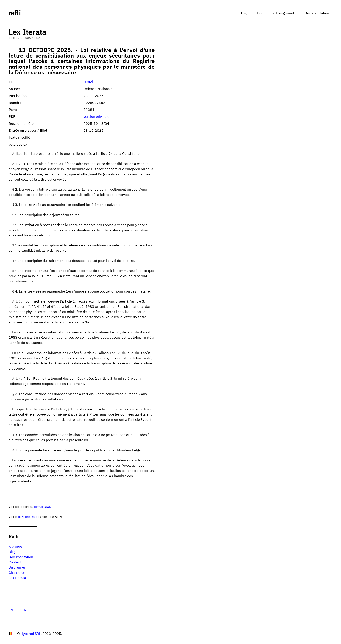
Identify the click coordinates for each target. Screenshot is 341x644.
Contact (15, 562)
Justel (88, 82)
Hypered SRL (31, 634)
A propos (16, 546)
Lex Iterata (17, 578)
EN (11, 610)
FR (19, 610)
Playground (285, 13)
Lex (260, 13)
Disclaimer (17, 567)
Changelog (17, 572)
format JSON (43, 507)
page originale (28, 517)
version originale (96, 116)
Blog (243, 13)
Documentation (317, 13)
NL (26, 610)
